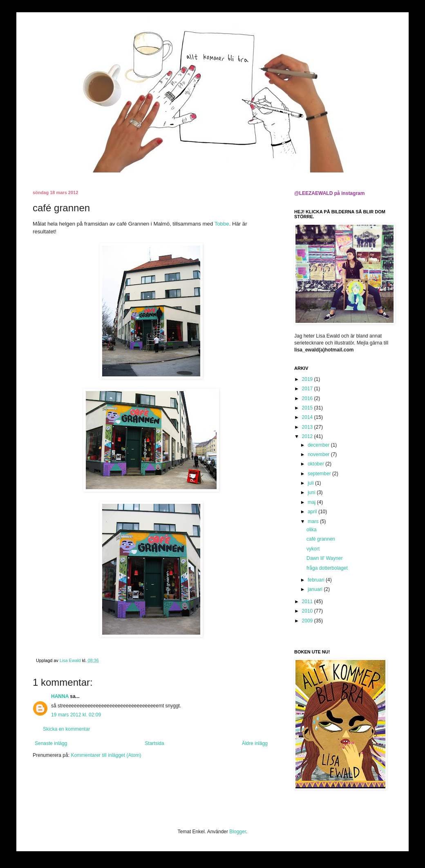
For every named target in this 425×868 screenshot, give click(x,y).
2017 (308, 389)
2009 (308, 621)
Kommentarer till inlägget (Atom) (106, 755)
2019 (308, 379)
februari (317, 580)
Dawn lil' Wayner (325, 558)
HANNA (60, 696)
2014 (308, 417)
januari (316, 589)
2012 (308, 436)
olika (312, 530)
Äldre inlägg (255, 743)
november (319, 454)
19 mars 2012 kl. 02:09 (76, 715)
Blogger (238, 832)
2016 (308, 398)
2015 (308, 408)
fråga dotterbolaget (327, 568)
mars (314, 521)
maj (312, 502)
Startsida (154, 743)
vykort (313, 549)
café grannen (321, 539)
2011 (308, 602)
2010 (308, 611)
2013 (308, 427)
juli (311, 483)
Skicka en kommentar (66, 729)
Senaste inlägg (51, 743)
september (320, 474)
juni (312, 492)
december (319, 445)
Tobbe (222, 224)
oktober (317, 464)
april (313, 512)
